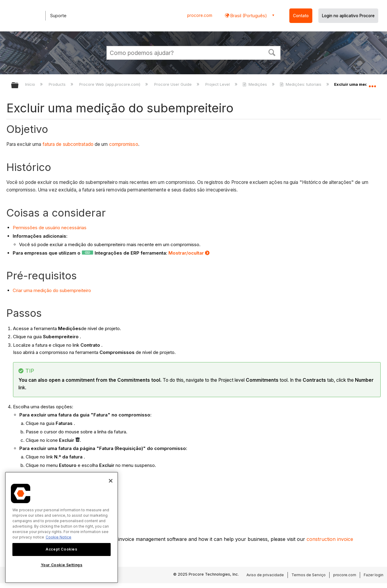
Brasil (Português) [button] (248, 16)
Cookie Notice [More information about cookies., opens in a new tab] (59, 537)
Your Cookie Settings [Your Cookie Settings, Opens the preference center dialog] (62, 565)
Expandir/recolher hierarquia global (19, 86)
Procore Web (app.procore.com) (110, 84)
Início (31, 84)
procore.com (200, 15)
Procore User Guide (174, 84)
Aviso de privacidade (265, 575)
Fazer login (374, 575)
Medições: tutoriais (301, 84)
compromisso (124, 144)
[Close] (111, 481)
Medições (255, 84)
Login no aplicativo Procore (348, 16)
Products (58, 84)
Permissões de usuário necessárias (50, 228)
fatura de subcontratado (68, 144)
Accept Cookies (61, 549)
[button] (272, 52)
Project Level (218, 84)
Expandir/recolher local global (372, 84)
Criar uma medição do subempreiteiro (52, 290)
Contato (301, 16)
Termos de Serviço (309, 575)
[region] (62, 527)
